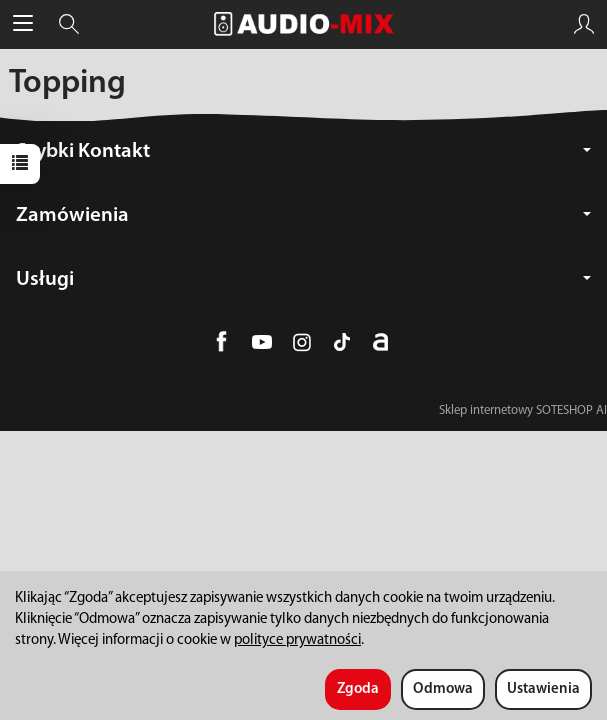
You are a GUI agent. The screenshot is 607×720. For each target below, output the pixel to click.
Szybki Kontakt (303, 151)
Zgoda (358, 689)
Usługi (303, 279)
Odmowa (443, 689)
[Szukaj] (69, 24)
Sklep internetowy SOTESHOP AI (523, 410)
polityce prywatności (297, 640)
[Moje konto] (584, 24)
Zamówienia (303, 215)
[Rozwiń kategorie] (23, 24)
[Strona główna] (304, 24)
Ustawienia (543, 689)
